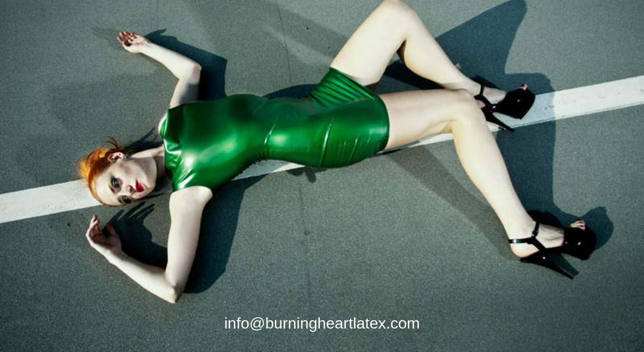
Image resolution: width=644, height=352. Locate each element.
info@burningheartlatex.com (322, 323)
